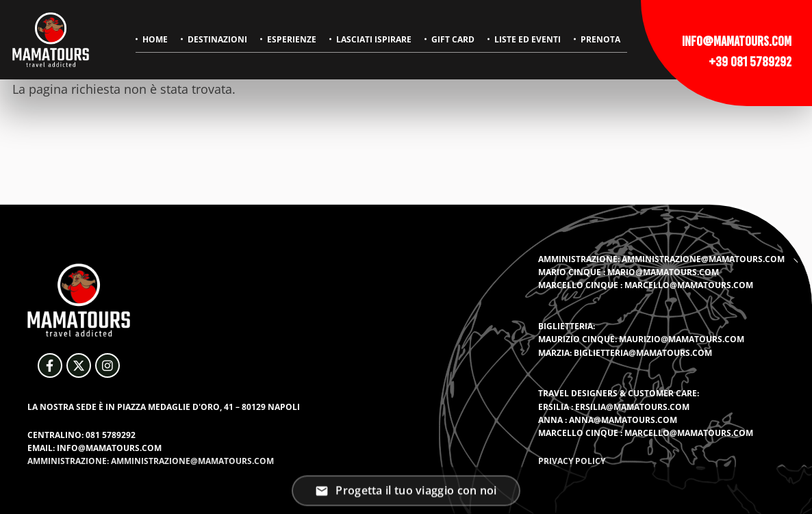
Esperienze (292, 39)
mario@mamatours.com (663, 272)
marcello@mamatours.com (689, 285)
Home (155, 39)
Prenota (600, 39)
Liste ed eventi (528, 39)
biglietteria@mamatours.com (643, 353)
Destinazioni (217, 39)
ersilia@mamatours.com (632, 407)
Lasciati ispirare (374, 39)
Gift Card (453, 39)
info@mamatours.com (737, 41)
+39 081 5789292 (750, 62)
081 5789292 (111, 435)
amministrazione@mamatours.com (703, 259)
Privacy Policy (572, 461)
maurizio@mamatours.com (682, 339)
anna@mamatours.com (623, 420)
